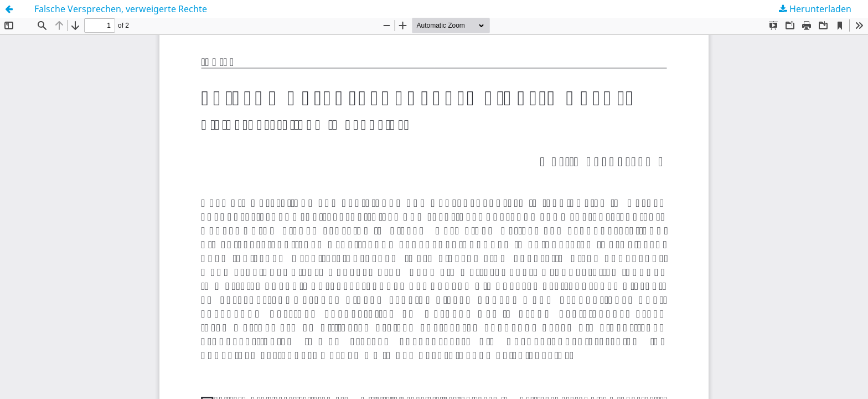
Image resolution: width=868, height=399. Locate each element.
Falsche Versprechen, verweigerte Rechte (121, 9)
